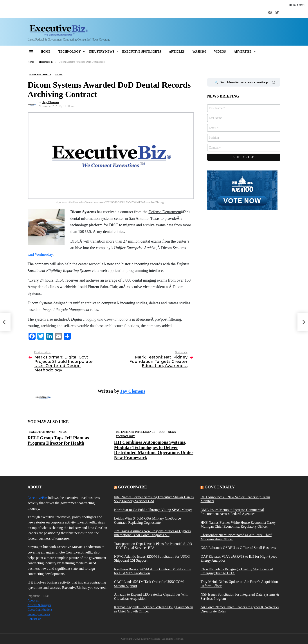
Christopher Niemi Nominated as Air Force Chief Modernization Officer (236, 537)
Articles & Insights (39, 605)
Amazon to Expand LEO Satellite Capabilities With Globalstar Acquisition (151, 596)
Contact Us (35, 619)
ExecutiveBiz (37, 498)
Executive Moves (42, 432)
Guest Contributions (40, 610)
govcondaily (220, 487)
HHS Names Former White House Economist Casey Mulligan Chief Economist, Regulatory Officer (238, 525)
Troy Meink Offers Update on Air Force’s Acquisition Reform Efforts (239, 584)
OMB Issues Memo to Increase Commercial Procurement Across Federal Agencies (232, 512)
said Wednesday (40, 254)
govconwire (132, 487)
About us (33, 601)
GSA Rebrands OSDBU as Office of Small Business (238, 548)
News (63, 432)
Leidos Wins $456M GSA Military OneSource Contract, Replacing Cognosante (147, 520)
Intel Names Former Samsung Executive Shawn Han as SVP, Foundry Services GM (154, 499)
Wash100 (199, 52)
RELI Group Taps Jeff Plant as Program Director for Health (58, 440)
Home (46, 52)
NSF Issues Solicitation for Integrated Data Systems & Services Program (240, 596)
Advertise (243, 52)
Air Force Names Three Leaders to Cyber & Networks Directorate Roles (240, 609)
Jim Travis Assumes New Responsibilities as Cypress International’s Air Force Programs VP (152, 533)
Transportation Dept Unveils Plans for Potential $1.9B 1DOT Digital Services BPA (153, 546)
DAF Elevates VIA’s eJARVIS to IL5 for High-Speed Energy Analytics (239, 559)
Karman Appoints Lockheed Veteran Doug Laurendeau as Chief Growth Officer (153, 609)
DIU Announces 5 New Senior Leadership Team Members (235, 499)
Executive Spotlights (142, 52)
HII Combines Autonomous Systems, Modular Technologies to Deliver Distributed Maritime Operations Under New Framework (154, 450)
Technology (70, 52)
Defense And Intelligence (136, 432)
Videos (220, 52)
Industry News (102, 52)
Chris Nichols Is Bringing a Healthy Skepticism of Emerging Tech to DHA (237, 571)
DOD (162, 432)
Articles (177, 52)
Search (274, 83)
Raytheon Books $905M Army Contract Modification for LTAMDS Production (152, 571)
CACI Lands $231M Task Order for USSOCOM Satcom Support (149, 584)
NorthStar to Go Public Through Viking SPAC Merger (153, 510)
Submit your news (39, 614)
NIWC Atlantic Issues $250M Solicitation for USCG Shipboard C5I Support (152, 559)
